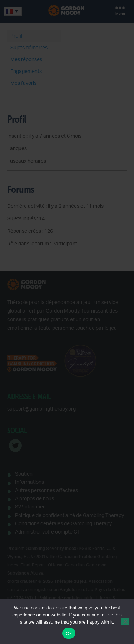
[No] (125, 621)
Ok (69, 633)
